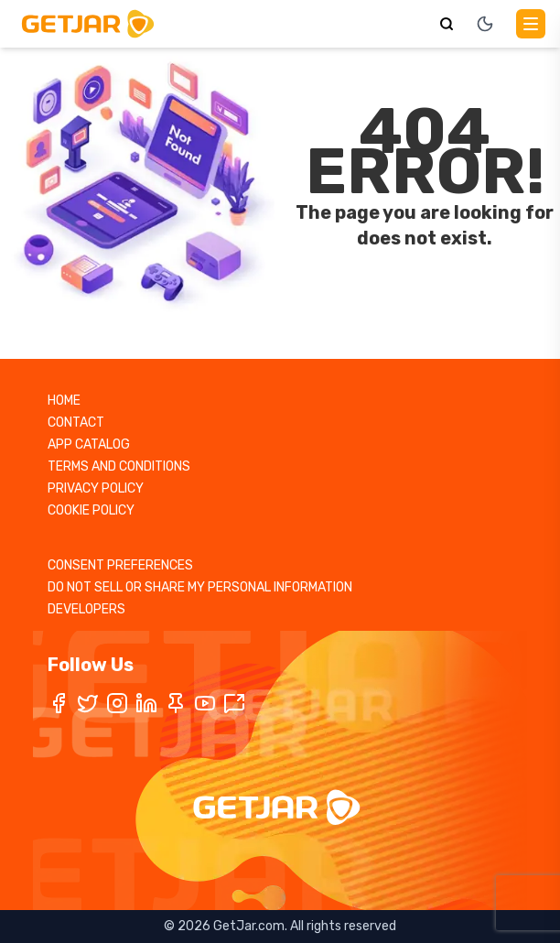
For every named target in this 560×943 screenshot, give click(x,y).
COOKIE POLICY (91, 510)
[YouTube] (205, 703)
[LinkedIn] (146, 703)
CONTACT (76, 423)
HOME (64, 401)
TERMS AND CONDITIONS (119, 466)
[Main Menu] (531, 24)
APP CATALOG (89, 444)
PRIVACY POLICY (96, 488)
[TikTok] (234, 703)
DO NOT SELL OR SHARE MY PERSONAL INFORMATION (200, 587)
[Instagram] (117, 703)
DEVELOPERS (86, 609)
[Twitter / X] (88, 703)
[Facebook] (59, 703)
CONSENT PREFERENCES (120, 565)
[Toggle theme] (485, 24)
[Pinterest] (176, 703)
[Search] (447, 24)
